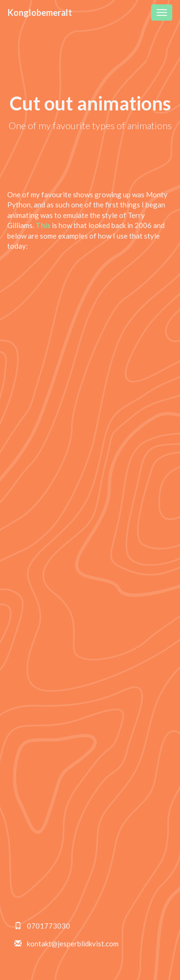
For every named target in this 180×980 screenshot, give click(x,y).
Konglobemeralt (40, 12)
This (43, 225)
